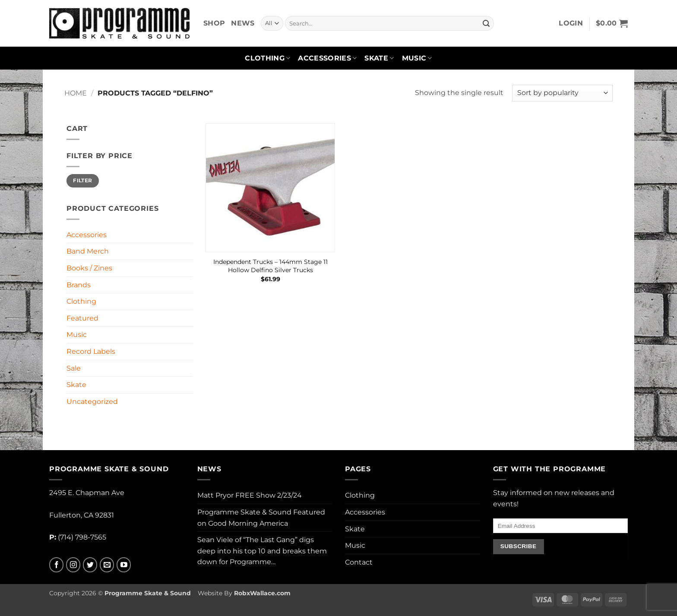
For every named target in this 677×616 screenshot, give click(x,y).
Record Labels (91, 351)
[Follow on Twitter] (90, 565)
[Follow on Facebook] (56, 565)
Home (76, 93)
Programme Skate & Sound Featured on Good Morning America (261, 518)
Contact (359, 562)
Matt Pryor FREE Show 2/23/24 (250, 495)
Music (417, 58)
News (243, 23)
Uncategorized (92, 402)
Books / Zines (89, 268)
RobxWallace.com (262, 593)
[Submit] (486, 23)
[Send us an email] (107, 565)
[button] (571, 23)
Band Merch (88, 251)
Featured (82, 318)
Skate (379, 58)
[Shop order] (562, 93)
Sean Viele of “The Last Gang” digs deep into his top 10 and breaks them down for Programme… (262, 551)
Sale (74, 368)
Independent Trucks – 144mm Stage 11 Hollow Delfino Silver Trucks (270, 266)
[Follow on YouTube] (124, 565)
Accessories (327, 58)
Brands (79, 285)
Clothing (267, 58)
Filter (82, 180)
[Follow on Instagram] (73, 565)
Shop (214, 23)
